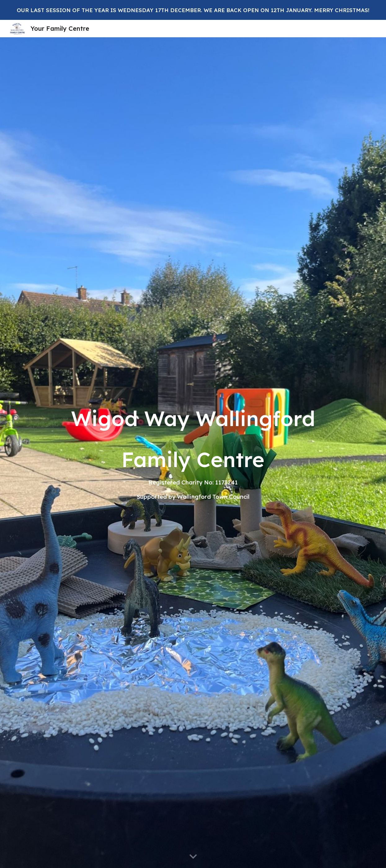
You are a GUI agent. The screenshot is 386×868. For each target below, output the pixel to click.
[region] (193, 10)
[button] (193, 857)
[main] (193, 453)
